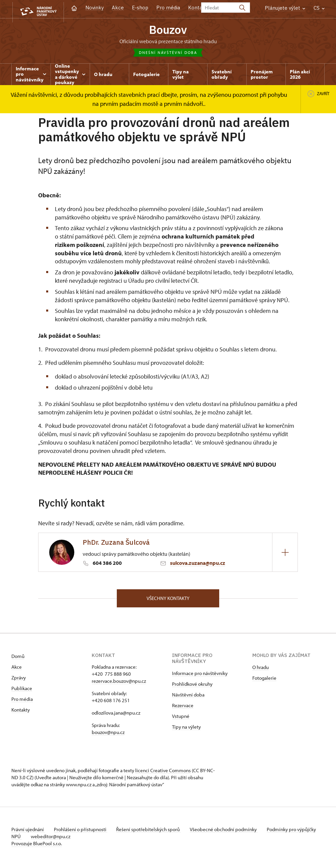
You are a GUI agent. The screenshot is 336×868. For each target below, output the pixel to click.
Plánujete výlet (285, 8)
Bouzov (168, 30)
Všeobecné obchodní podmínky (229, 832)
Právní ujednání (28, 832)
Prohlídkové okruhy (192, 686)
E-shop (140, 8)
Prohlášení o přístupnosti (82, 832)
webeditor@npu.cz (72, 839)
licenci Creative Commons (163, 773)
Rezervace (183, 708)
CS (319, 8)
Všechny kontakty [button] (168, 600)
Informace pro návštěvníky (200, 676)
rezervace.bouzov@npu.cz (119, 683)
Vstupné (181, 718)
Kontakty (21, 712)
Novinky (95, 8)
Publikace (22, 691)
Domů (18, 658)
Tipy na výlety (186, 729)
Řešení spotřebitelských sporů (152, 832)
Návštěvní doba (188, 697)
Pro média (168, 8)
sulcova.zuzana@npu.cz (198, 564)
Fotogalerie (264, 680)
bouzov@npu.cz (108, 735)
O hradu (261, 670)
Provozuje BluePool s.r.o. (37, 846)
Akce (118, 8)
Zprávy (19, 680)
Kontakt (198, 8)
